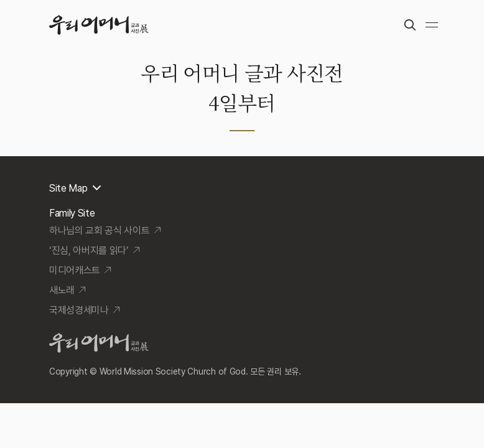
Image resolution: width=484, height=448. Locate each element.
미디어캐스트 (75, 270)
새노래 (62, 290)
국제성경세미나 (79, 310)
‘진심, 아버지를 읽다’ (89, 250)
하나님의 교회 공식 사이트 (100, 231)
